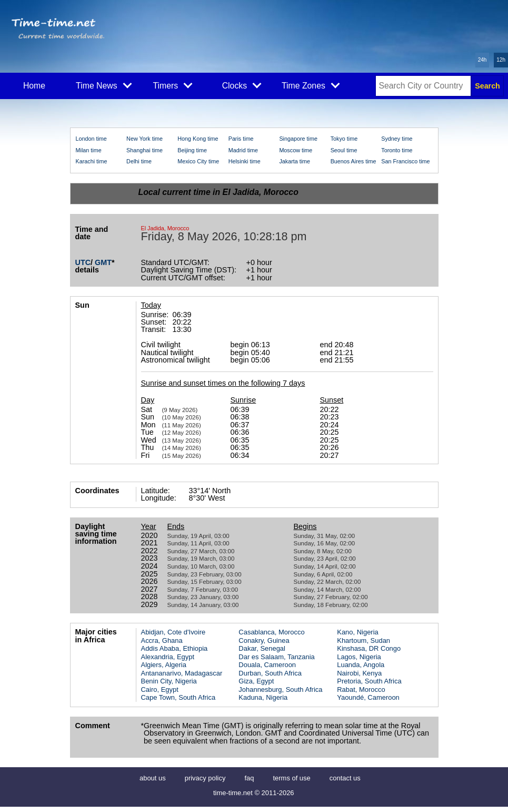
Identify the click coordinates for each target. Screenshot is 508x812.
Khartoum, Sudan (363, 640)
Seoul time (344, 150)
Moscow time (296, 150)
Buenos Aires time (353, 161)
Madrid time (243, 150)
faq (249, 778)
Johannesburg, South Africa (280, 689)
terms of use (291, 778)
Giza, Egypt (256, 681)
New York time (145, 139)
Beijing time (192, 150)
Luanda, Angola (361, 665)
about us (153, 778)
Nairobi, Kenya (359, 673)
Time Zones (311, 85)
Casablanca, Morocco (271, 632)
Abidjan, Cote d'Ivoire (173, 632)
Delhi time (139, 161)
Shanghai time (145, 150)
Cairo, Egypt (160, 689)
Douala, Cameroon (267, 665)
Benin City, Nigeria (169, 681)
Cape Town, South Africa (178, 697)
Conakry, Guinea (264, 640)
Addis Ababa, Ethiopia (175, 648)
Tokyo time (344, 139)
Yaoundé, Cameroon (368, 697)
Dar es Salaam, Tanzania (276, 657)
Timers (173, 85)
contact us (345, 778)
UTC (83, 262)
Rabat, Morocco (361, 689)
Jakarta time (295, 161)
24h (482, 60)
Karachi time (92, 161)
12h (501, 60)
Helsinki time (245, 161)
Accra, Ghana (162, 640)
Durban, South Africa (270, 673)
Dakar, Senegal (262, 648)
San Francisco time (405, 161)
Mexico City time (198, 161)
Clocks (242, 85)
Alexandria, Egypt (168, 657)
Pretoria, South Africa (369, 681)
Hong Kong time (198, 139)
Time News (104, 85)
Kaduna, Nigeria (263, 697)
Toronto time (397, 150)
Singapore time (298, 139)
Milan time (89, 150)
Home (34, 86)
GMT (103, 262)
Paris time (241, 139)
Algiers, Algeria (164, 665)
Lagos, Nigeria (359, 657)
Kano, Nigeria (357, 632)
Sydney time (397, 139)
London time (91, 139)
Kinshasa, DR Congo (369, 648)
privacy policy (205, 778)
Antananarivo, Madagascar (182, 673)
